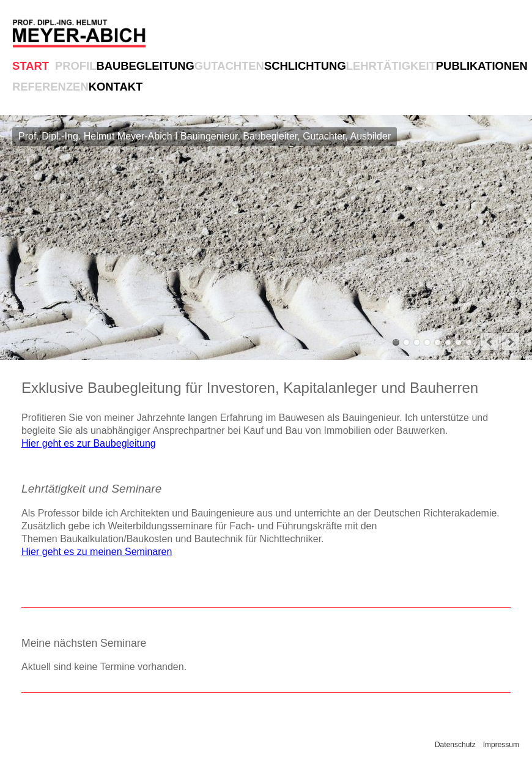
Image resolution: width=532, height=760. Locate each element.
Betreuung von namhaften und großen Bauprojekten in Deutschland (458, 342)
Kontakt (116, 87)
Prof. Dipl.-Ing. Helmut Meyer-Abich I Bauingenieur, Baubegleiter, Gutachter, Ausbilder (396, 342)
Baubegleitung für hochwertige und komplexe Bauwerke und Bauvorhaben (406, 342)
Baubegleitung (145, 66)
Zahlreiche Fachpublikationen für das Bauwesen (448, 342)
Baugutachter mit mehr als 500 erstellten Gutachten (417, 342)
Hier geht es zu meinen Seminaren (97, 552)
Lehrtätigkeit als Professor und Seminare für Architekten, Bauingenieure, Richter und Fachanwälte (438, 342)
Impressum (501, 745)
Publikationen (482, 66)
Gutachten (229, 66)
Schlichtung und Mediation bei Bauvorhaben (427, 342)
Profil (76, 66)
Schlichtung (305, 66)
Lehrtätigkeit (391, 66)
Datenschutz (455, 745)
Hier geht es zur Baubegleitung (89, 443)
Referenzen (50, 87)
